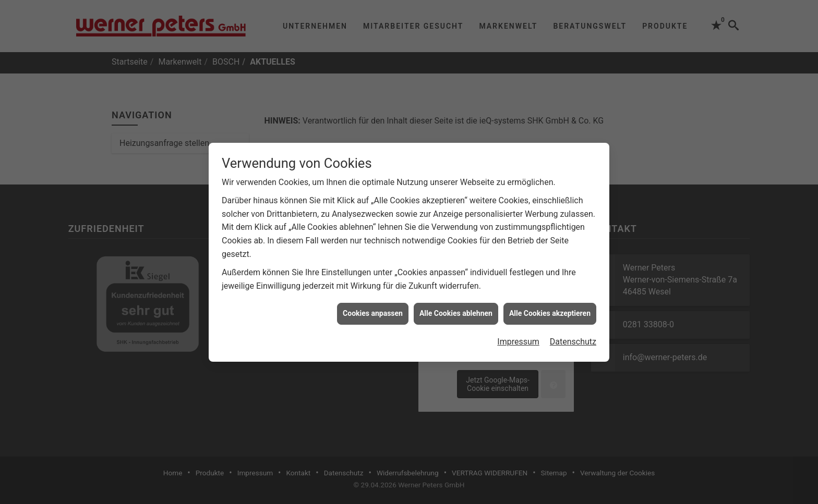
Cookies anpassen (373, 311)
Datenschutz (573, 339)
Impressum (518, 339)
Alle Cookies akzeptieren (550, 311)
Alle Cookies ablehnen (456, 311)
